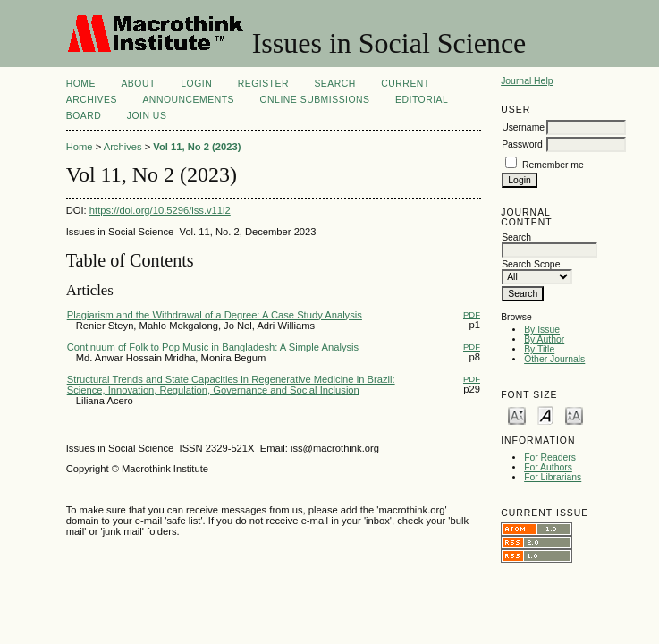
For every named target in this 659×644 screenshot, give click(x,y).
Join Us (147, 116)
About (138, 84)
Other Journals (554, 359)
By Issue (542, 330)
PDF (472, 314)
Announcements (188, 100)
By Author (544, 339)
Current (405, 84)
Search (334, 84)
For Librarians (553, 477)
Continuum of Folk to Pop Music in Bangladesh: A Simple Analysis (213, 347)
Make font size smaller (517, 415)
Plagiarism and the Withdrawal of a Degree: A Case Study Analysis (215, 315)
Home (81, 84)
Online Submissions (314, 100)
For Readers (550, 458)
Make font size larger (574, 415)
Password (522, 144)
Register (263, 84)
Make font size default (545, 415)
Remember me (553, 165)
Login (196, 84)
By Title (539, 349)
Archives (92, 100)
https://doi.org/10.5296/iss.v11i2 (160, 210)
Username (523, 127)
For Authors (548, 467)
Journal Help (527, 81)
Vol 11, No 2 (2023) (197, 147)
